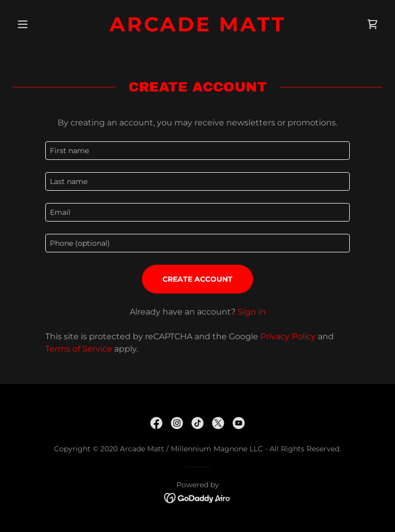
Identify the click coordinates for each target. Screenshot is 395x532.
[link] (197, 29)
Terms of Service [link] (79, 349)
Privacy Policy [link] (288, 336)
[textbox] (197, 151)
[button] (40, 24)
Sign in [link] (252, 312)
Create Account (197, 279)
